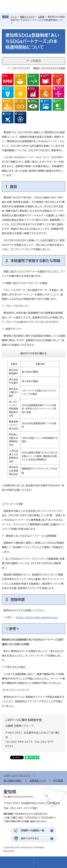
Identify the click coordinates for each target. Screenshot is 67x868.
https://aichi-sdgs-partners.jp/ (37, 617)
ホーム (14, 17)
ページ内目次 (33, 61)
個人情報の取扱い (13, 781)
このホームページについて (17, 775)
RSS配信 (58, 781)
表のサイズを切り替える (33, 353)
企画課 (41, 17)
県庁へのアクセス (30, 839)
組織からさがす (27, 17)
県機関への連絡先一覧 (33, 831)
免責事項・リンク (38, 781)
